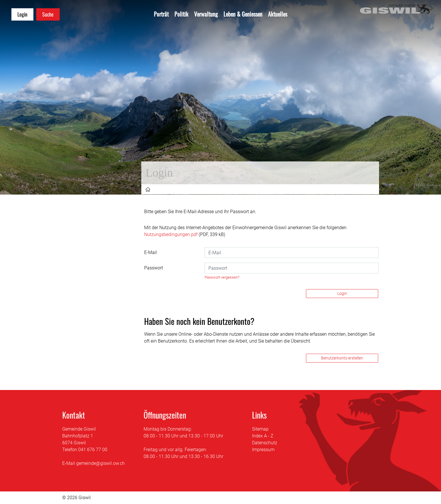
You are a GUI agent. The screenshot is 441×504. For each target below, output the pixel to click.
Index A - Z (263, 436)
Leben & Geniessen (243, 14)
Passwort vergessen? (222, 277)
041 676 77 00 (93, 450)
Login (342, 293)
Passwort (154, 268)
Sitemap (260, 429)
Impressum (263, 450)
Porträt (161, 14)
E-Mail (151, 252)
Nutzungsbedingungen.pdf (171, 234)
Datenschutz (265, 443)
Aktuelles (278, 14)
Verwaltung (206, 14)
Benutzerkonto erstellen (342, 358)
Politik (181, 14)
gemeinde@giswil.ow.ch (100, 463)
